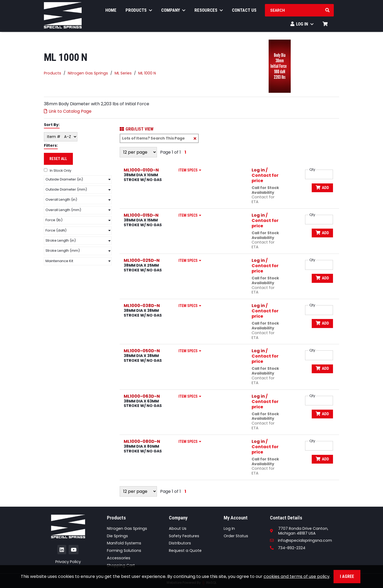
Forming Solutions (124, 551)
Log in (258, 170)
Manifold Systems (124, 543)
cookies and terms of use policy (297, 576)
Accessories (119, 558)
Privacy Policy (68, 562)
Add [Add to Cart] (322, 188)
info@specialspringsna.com (301, 540)
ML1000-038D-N (142, 306)
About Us (178, 528)
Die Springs (117, 536)
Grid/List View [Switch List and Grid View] (137, 129)
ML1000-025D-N (142, 260)
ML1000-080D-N (142, 441)
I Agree (347, 576)
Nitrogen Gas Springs (88, 73)
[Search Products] (327, 12)
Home (111, 12)
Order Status (236, 536)
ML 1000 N (147, 73)
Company (173, 12)
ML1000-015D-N (141, 215)
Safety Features (184, 536)
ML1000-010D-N (141, 170)
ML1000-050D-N (142, 351)
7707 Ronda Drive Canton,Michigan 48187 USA (303, 531)
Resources (209, 12)
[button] (78, 180)
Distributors (180, 543)
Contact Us (244, 12)
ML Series (123, 73)
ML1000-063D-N (142, 396)
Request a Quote (185, 551)
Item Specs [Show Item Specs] (191, 170)
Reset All (58, 159)
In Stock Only (58, 171)
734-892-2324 (288, 548)
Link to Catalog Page (68, 111)
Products (139, 12)
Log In (302, 26)
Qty (312, 170)
